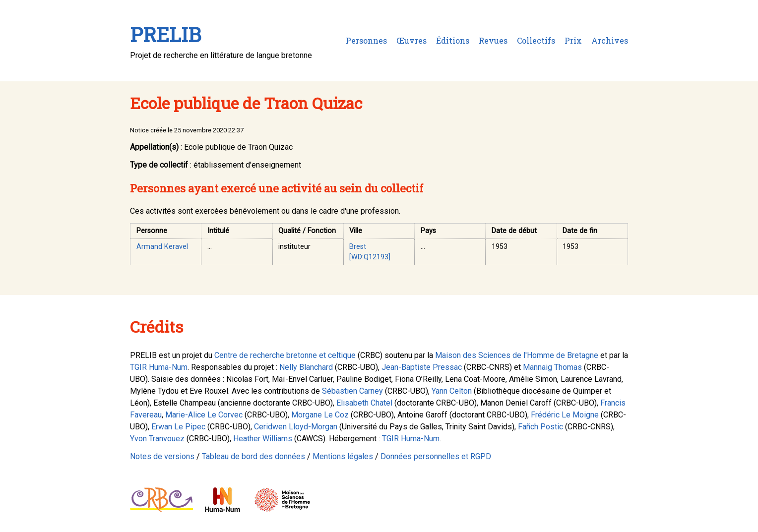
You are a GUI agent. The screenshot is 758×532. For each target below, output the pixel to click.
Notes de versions (162, 456)
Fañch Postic (540, 427)
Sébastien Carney (352, 391)
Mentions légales (343, 456)
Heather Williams (263, 439)
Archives (610, 40)
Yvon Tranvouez (157, 439)
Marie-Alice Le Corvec (204, 415)
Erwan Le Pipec (178, 427)
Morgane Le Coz (320, 415)
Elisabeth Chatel (364, 403)
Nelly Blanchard (306, 367)
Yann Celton (452, 391)
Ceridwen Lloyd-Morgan (296, 427)
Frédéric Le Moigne (565, 415)
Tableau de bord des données (253, 456)
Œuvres (411, 40)
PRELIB (165, 34)
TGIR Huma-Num (159, 367)
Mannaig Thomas (552, 367)
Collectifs (536, 40)
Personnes (366, 40)
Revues (493, 40)
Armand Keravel (162, 247)
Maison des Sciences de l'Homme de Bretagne (517, 355)
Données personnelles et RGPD (436, 456)
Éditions (453, 40)
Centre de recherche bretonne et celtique (285, 355)
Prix (573, 40)
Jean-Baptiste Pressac (422, 367)
